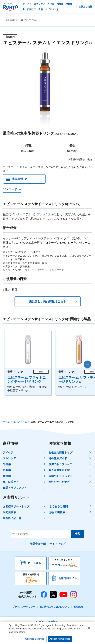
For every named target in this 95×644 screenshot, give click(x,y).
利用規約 (78, 607)
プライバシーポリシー (24, 607)
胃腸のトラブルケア (60, 476)
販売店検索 (9, 512)
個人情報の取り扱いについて (54, 607)
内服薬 (7, 470)
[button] (87, 364)
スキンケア (9, 459)
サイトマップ (57, 544)
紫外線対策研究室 (59, 470)
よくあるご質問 (59, 507)
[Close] (89, 628)
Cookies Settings (35, 639)
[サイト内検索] (41, 534)
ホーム (6, 422)
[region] (47, 633)
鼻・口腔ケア (11, 482)
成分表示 (17, 179)
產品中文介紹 (38, 544)
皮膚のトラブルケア (60, 464)
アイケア (8, 453)
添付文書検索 (57, 512)
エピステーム (20, 422)
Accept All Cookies (60, 639)
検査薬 (7, 476)
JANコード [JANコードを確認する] (10, 190)
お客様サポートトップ (16, 507)
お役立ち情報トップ (60, 453)
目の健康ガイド (58, 459)
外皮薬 (7, 464)
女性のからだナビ (59, 482)
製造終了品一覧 (12, 518)
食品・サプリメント (15, 488)
